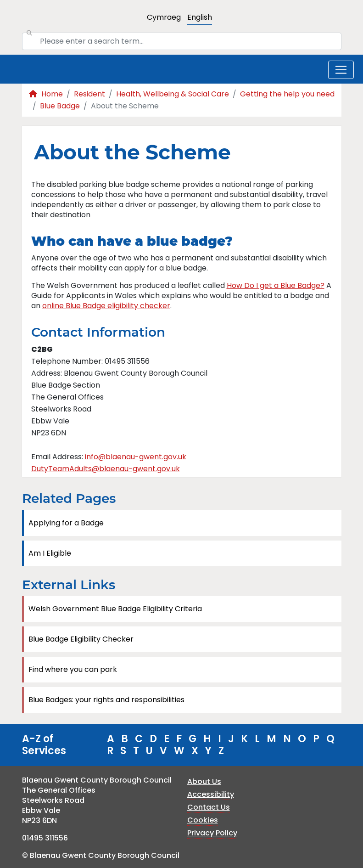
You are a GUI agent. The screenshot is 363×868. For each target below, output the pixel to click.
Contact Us (209, 807)
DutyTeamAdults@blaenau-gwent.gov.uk (106, 469)
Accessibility (211, 794)
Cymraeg (164, 17)
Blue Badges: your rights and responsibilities (106, 700)
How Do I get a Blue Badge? (276, 285)
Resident (89, 94)
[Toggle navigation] (341, 70)
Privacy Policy (212, 833)
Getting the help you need (287, 94)
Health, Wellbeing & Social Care (173, 94)
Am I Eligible (50, 553)
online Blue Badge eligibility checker (106, 306)
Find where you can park (73, 669)
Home (46, 94)
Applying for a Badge (66, 523)
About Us (204, 781)
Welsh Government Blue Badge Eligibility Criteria (115, 609)
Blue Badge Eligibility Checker (81, 639)
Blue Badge (60, 106)
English (200, 17)
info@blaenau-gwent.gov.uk (136, 457)
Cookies (203, 820)
